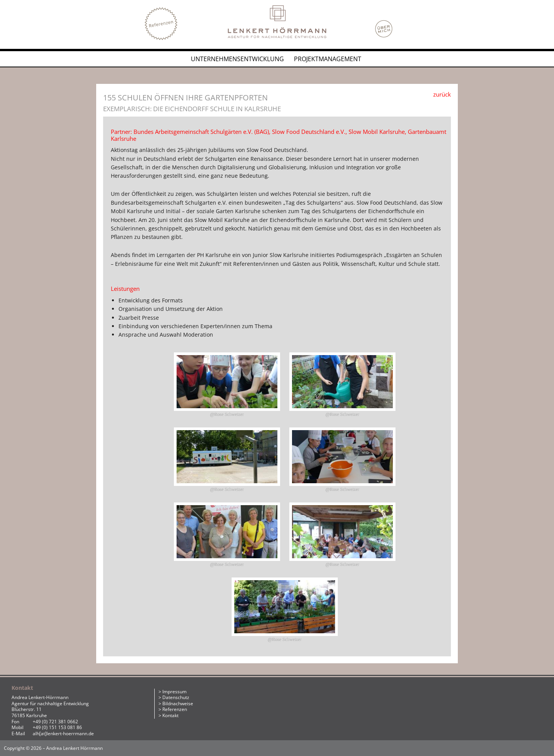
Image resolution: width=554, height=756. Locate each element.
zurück (442, 94)
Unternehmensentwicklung (237, 59)
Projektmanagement (328, 59)
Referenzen (175, 709)
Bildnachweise (178, 703)
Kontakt (170, 715)
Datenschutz (176, 697)
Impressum (174, 692)
